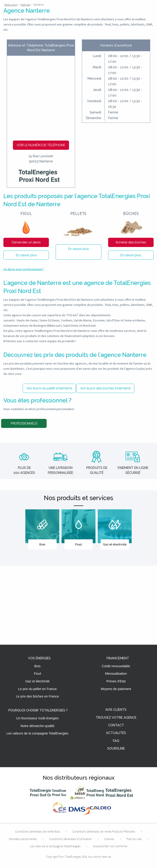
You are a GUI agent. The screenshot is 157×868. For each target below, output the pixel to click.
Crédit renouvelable (116, 666)
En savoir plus (26, 255)
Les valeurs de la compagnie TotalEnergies (37, 733)
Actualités (116, 733)
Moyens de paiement (116, 689)
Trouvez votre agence (116, 718)
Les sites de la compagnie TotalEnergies (55, 846)
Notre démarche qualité (38, 726)
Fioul (37, 674)
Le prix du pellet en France (37, 689)
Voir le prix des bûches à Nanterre (105, 388)
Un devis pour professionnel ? (24, 269)
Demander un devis (26, 242)
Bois (38, 666)
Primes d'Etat (116, 681)
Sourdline (116, 749)
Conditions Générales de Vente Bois (38, 831)
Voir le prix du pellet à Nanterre (49, 388)
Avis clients (116, 710)
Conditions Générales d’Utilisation (70, 839)
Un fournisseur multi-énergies (38, 718)
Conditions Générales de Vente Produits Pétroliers (104, 831)
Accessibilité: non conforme (110, 846)
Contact (116, 725)
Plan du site (134, 839)
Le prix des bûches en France (38, 696)
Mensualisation (116, 674)
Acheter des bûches (131, 242)
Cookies (109, 839)
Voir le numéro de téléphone (41, 145)
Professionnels (24, 423)
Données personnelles (23, 839)
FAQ (116, 741)
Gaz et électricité (37, 681)
